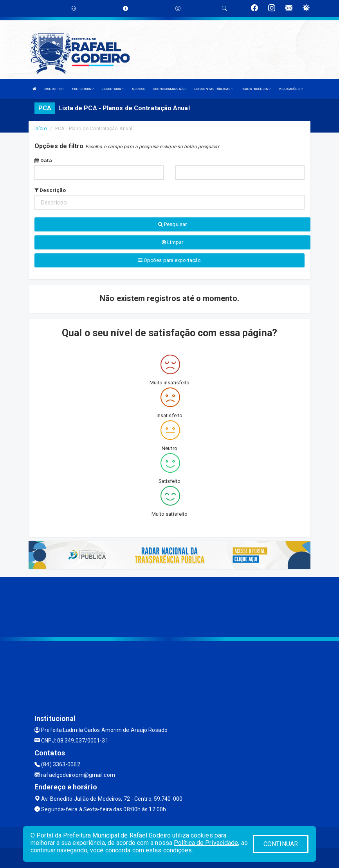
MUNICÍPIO (54, 89)
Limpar (172, 242)
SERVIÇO (139, 89)
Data (43, 161)
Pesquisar (172, 224)
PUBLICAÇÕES (291, 89)
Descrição (50, 190)
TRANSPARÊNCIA (256, 89)
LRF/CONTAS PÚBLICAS (214, 89)
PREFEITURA (83, 89)
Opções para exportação (169, 260)
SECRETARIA (113, 89)
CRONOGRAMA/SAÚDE (170, 89)
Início (41, 128)
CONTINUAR (281, 844)
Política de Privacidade (206, 843)
